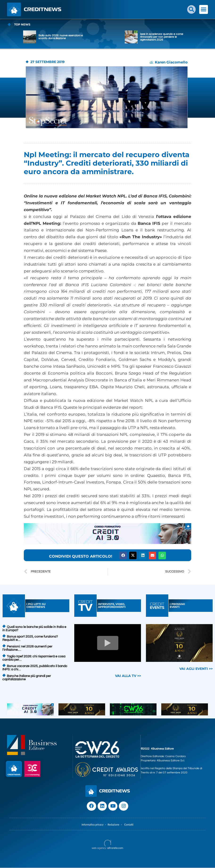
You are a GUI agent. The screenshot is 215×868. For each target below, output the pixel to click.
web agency (99, 848)
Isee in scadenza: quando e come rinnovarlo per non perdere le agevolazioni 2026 (185, 37)
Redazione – (116, 825)
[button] (191, 9)
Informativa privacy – (95, 825)
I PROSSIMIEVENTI (177, 605)
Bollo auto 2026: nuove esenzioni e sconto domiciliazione (84, 37)
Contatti (129, 825)
